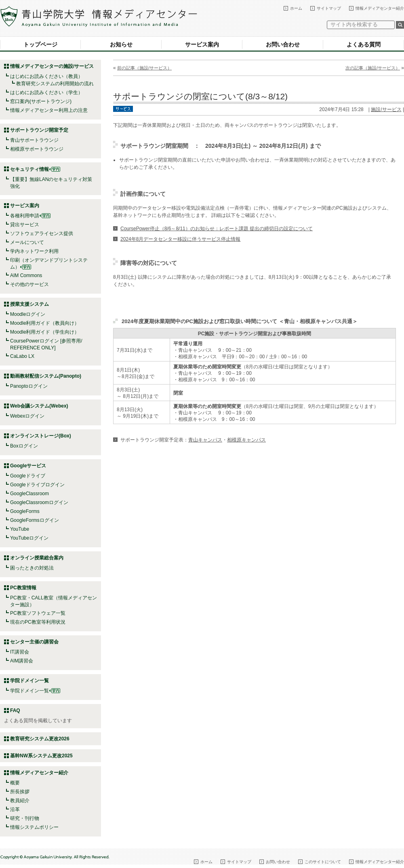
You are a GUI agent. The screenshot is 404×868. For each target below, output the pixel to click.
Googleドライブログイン (37, 485)
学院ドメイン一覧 (35, 691)
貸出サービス (25, 225)
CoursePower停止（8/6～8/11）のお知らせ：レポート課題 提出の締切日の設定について (217, 229)
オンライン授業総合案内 (37, 558)
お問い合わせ (283, 44)
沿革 (15, 809)
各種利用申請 (25, 216)
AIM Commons (26, 275)
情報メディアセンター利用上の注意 (49, 110)
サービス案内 (202, 44)
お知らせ (121, 44)
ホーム (296, 8)
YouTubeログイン (29, 538)
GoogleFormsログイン (35, 520)
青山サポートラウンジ (34, 140)
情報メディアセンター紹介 (380, 8)
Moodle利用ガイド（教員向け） (45, 323)
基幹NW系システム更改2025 (41, 756)
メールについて (27, 242)
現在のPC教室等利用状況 (38, 622)
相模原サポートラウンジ (37, 149)
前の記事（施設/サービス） (144, 68)
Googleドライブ (28, 476)
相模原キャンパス (246, 440)
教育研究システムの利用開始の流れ (55, 84)
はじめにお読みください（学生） (46, 92)
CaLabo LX (22, 356)
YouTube (20, 529)
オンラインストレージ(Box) (41, 436)
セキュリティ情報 (35, 169)
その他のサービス (29, 284)
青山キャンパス (205, 440)
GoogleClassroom (29, 494)
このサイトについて (323, 862)
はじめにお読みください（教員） (46, 76)
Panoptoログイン (29, 386)
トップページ (40, 44)
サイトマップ (329, 8)
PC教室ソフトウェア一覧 (38, 613)
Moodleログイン (28, 314)
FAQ (15, 710)
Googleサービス (28, 466)
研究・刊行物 (25, 818)
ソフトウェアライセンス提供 (42, 233)
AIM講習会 (22, 661)
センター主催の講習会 (34, 642)
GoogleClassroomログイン (39, 502)
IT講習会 (20, 652)
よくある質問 (364, 44)
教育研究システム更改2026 (40, 739)
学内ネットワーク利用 (34, 251)
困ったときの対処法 (32, 568)
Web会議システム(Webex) (39, 406)
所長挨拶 (20, 792)
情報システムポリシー (34, 827)
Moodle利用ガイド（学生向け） (45, 332)
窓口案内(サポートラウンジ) (41, 101)
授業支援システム (29, 304)
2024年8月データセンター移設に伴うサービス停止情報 (180, 239)
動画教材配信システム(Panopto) (46, 376)
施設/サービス (386, 109)
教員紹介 (20, 801)
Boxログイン (24, 446)
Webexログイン (27, 416)
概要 (15, 783)
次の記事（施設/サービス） (373, 68)
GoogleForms (25, 511)
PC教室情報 (23, 588)
